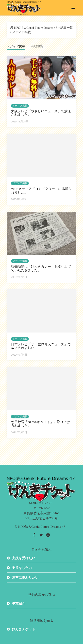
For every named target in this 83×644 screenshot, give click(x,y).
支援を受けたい (24, 558)
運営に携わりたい (25, 578)
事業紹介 (19, 603)
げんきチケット (24, 629)
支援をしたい (22, 568)
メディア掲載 (20, 106)
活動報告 (37, 46)
